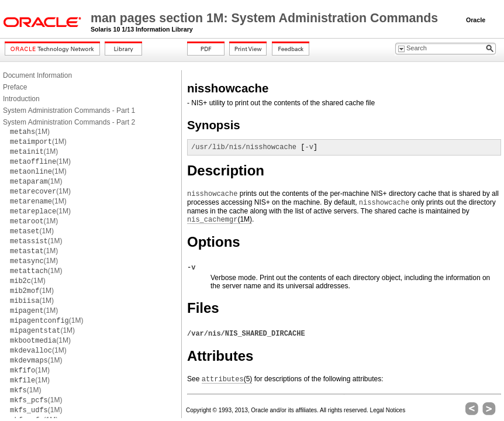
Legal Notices (388, 410)
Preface (15, 87)
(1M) (30, 132)
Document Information (37, 75)
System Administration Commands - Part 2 (69, 122)
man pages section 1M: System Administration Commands (266, 18)
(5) (227, 379)
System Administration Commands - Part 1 (69, 111)
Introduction (21, 99)
